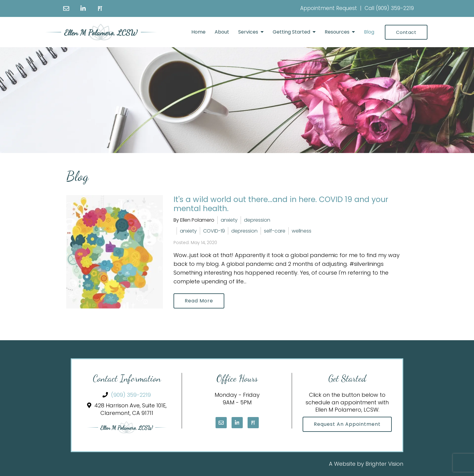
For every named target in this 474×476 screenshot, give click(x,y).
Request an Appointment (347, 424)
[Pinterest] (100, 8)
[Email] (66, 8)
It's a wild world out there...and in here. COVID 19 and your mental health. (281, 204)
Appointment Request (329, 8)
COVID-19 (214, 231)
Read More (199, 301)
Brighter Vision (384, 464)
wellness (302, 231)
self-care (275, 231)
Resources (337, 32)
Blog (369, 32)
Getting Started (291, 32)
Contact (406, 32)
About (222, 32)
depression (257, 220)
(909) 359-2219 (395, 8)
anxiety (229, 220)
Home (198, 32)
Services (248, 32)
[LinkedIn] (83, 8)
